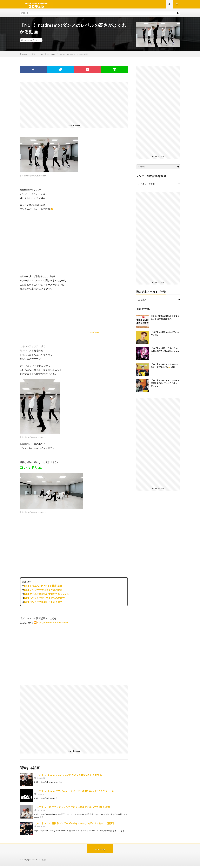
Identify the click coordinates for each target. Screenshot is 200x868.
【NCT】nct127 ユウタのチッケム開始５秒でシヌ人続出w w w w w (165, 353)
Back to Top (100, 851)
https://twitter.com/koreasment (53, 624)
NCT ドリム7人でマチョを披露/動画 (43, 587)
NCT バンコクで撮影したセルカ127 (43, 604)
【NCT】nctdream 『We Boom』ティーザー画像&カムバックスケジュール (74, 793)
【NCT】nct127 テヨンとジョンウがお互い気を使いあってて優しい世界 (72, 809)
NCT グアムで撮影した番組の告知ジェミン (47, 596)
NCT (38, 42)
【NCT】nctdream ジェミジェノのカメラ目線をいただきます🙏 (68, 777)
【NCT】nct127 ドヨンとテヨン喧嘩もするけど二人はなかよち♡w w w (165, 385)
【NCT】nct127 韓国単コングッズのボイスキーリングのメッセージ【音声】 (75, 825)
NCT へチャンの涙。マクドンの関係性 (44, 600)
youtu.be (94, 334)
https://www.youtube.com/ (36, 177)
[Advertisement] (74, 104)
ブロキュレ (42, 861)
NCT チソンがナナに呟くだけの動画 (43, 591)
